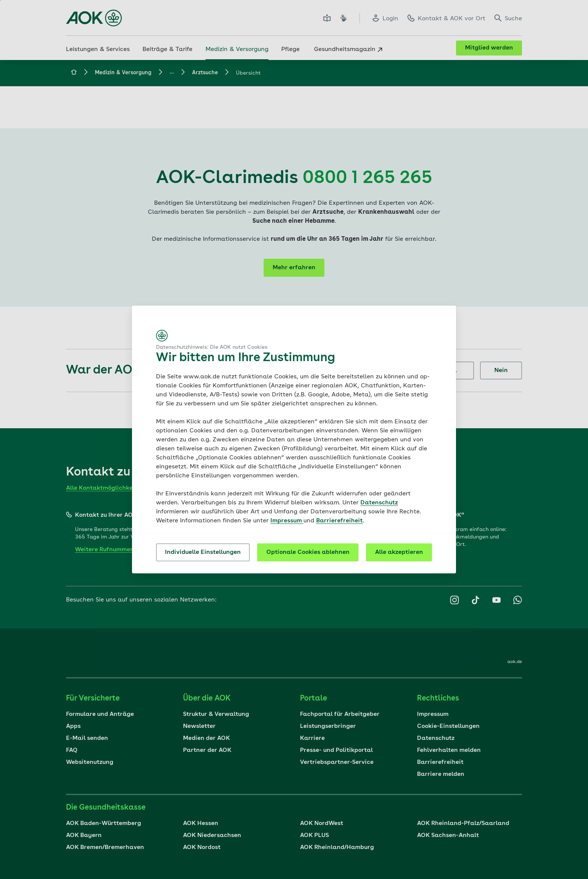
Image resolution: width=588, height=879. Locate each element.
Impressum (287, 521)
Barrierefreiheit (339, 521)
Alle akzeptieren (399, 552)
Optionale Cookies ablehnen (308, 552)
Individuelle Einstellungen (203, 552)
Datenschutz (379, 503)
